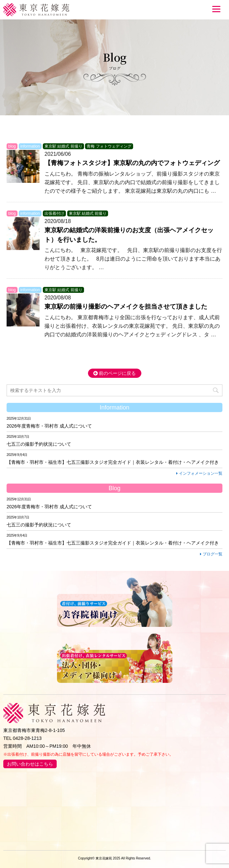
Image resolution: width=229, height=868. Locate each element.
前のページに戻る (115, 373)
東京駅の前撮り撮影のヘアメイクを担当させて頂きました (126, 307)
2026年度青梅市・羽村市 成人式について (49, 426)
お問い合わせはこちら (30, 764)
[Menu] (216, 9)
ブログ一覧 (211, 554)
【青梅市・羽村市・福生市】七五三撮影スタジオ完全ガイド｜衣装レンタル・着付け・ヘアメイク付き (113, 462)
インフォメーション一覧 (199, 473)
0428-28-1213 (27, 738)
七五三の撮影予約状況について (39, 444)
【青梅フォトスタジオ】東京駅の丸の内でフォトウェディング (132, 163)
